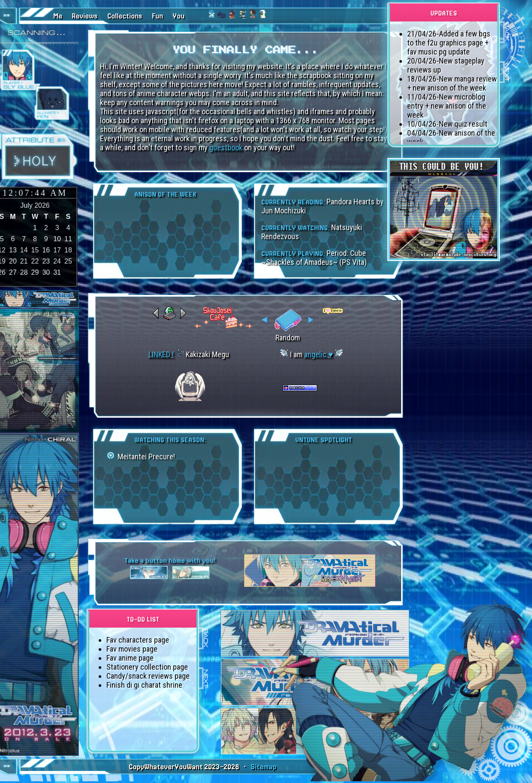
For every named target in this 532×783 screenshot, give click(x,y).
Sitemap (263, 767)
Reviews (85, 16)
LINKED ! (161, 354)
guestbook (226, 147)
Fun (157, 16)
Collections (125, 16)
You (178, 16)
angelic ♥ (319, 354)
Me (58, 16)
